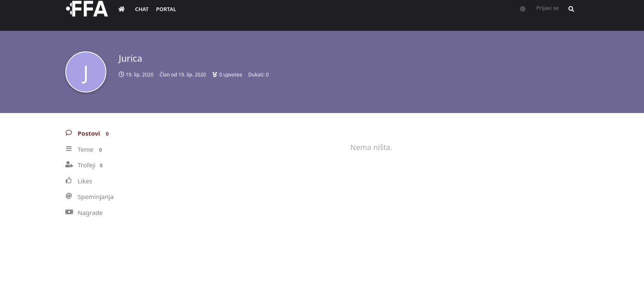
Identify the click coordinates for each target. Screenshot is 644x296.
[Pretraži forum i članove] (569, 15)
